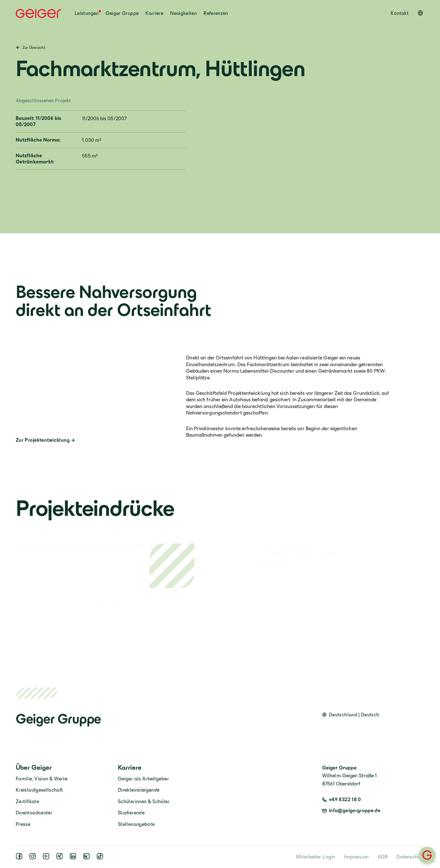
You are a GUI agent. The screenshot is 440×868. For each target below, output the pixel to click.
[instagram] (34, 858)
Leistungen (87, 13)
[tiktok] (101, 858)
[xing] (61, 858)
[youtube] (47, 858)
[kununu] (88, 858)
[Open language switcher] (420, 13)
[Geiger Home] (38, 13)
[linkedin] (74, 858)
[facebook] (20, 858)
